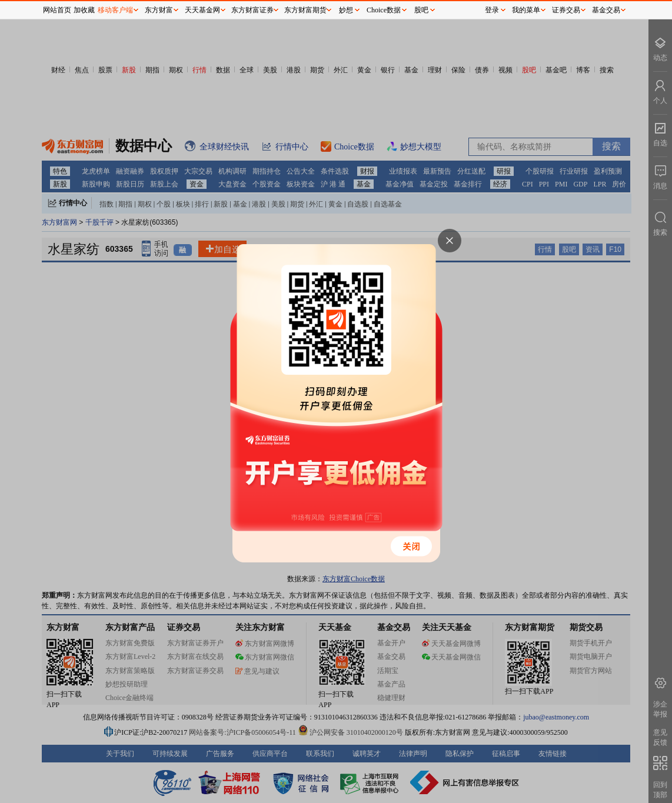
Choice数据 (384, 10)
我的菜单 (526, 10)
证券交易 (566, 10)
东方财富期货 (305, 10)
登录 (492, 10)
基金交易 (606, 10)
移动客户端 (115, 10)
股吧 (421, 10)
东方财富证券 (252, 10)
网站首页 (57, 10)
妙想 (346, 10)
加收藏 (84, 10)
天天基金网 (202, 10)
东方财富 (159, 10)
